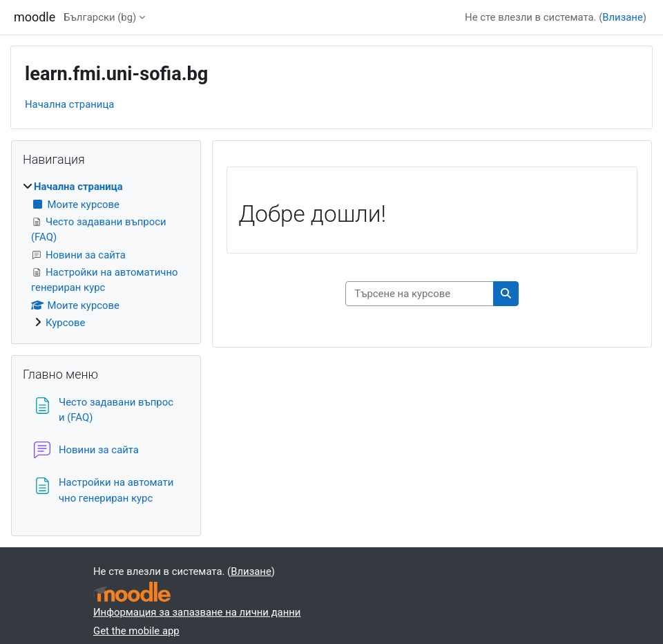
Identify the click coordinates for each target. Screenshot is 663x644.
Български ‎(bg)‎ (100, 17)
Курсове (65, 323)
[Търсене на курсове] (420, 294)
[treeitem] (106, 255)
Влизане (623, 17)
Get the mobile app (136, 631)
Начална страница (69, 104)
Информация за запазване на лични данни (197, 612)
